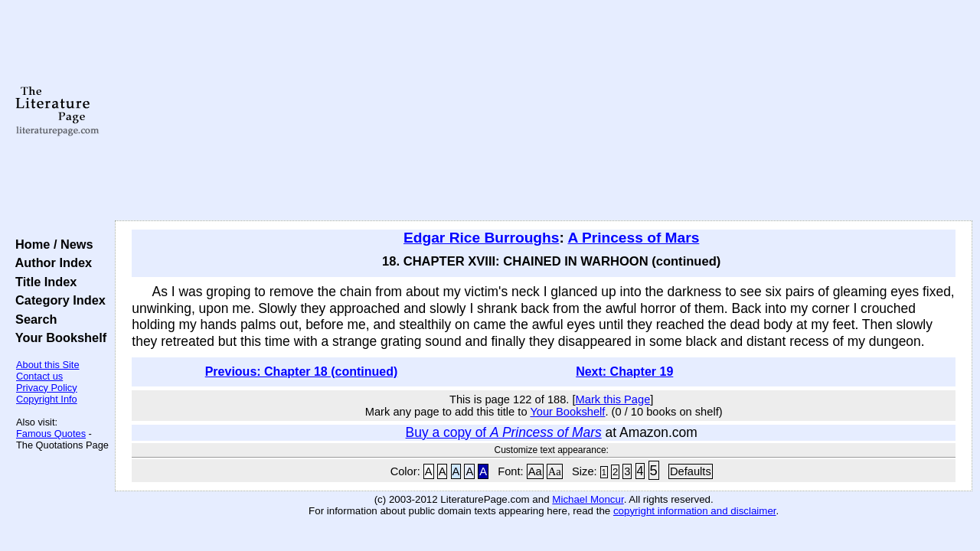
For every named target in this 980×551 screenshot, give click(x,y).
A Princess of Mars (633, 238)
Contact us (39, 376)
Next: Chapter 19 (624, 372)
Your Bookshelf (57, 337)
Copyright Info (47, 399)
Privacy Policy (47, 388)
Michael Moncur (588, 499)
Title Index (42, 282)
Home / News (51, 244)
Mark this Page (613, 399)
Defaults (691, 471)
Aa (535, 471)
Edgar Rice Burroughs (481, 238)
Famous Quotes (51, 434)
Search (33, 319)
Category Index (57, 300)
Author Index (50, 262)
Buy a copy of (504, 432)
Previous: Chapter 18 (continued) (302, 372)
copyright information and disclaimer (695, 511)
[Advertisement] (544, 111)
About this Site (48, 365)
